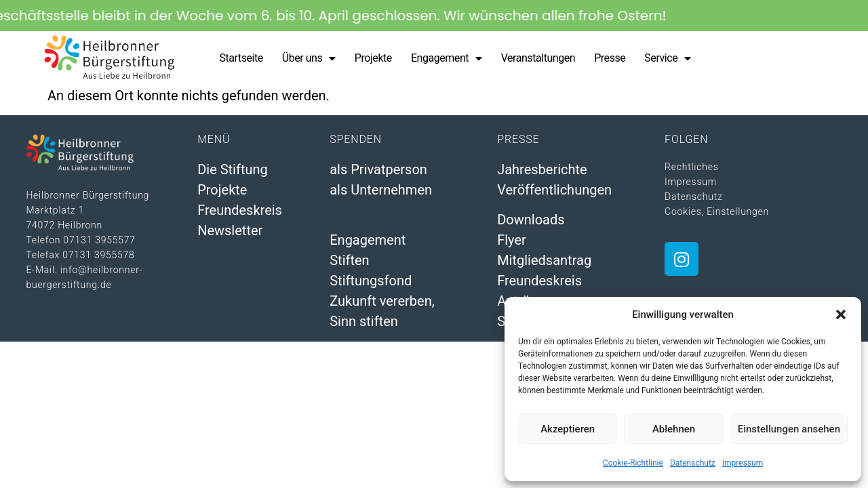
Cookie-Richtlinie (633, 463)
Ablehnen (674, 429)
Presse (610, 58)
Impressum (743, 463)
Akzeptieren (568, 429)
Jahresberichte (542, 169)
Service (667, 58)
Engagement (447, 58)
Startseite (241, 58)
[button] (841, 314)
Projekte (373, 58)
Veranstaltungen (538, 58)
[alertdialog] (434, 16)
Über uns (309, 58)
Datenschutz (693, 463)
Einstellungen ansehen (789, 429)
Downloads (531, 220)
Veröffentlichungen (554, 190)
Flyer (512, 240)
